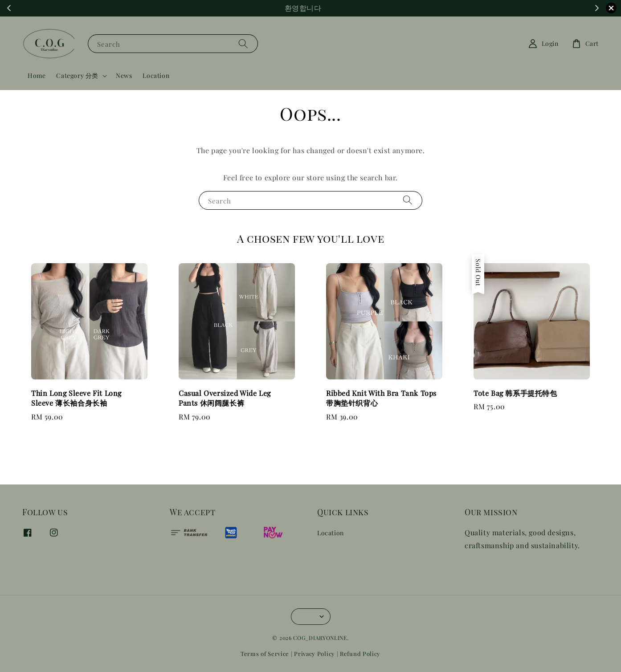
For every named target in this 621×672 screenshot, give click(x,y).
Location (156, 75)
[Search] (243, 43)
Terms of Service (265, 654)
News (124, 75)
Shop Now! (359, 8)
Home (37, 75)
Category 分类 (77, 76)
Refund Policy (360, 654)
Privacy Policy (315, 654)
